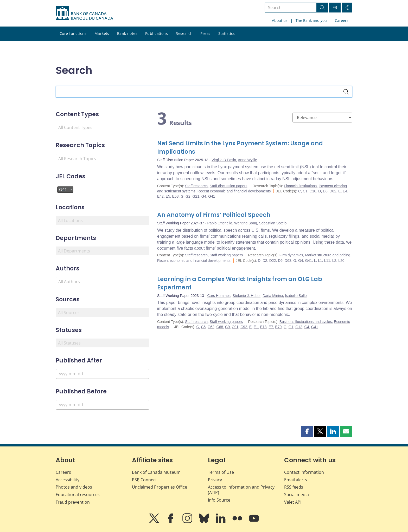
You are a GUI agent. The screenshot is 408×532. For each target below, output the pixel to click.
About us (280, 20)
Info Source (219, 500)
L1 (320, 261)
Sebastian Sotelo (273, 223)
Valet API (293, 502)
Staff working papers (226, 255)
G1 (291, 327)
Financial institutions (300, 186)
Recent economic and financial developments (234, 191)
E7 (271, 327)
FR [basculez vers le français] (335, 8)
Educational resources (78, 495)
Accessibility (68, 480)
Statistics (227, 33)
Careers (342, 20)
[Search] (346, 92)
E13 (263, 327)
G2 (188, 196)
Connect (144, 480)
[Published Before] (103, 405)
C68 (220, 327)
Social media (297, 495)
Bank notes (127, 33)
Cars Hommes (219, 296)
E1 (256, 327)
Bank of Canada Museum (156, 472)
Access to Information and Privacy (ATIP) (241, 490)
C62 (211, 327)
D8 (325, 191)
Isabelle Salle (296, 296)
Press (205, 33)
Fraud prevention (73, 502)
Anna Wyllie (247, 160)
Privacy (215, 480)
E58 (176, 196)
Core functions (73, 33)
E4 (345, 191)
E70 (278, 327)
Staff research (196, 186)
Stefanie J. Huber (247, 296)
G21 (196, 196)
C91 (235, 327)
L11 (327, 261)
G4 (204, 196)
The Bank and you (311, 20)
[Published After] (103, 374)
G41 (212, 196)
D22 (273, 261)
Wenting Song (246, 223)
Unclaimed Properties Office (160, 487)
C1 (305, 191)
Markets (102, 33)
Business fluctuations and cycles (306, 322)
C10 (313, 191)
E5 (168, 196)
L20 (341, 261)
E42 (160, 196)
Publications (157, 33)
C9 (227, 327)
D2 (265, 261)
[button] (307, 431)
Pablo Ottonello (220, 223)
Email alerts (296, 480)
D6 (280, 261)
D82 (333, 191)
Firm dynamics (291, 255)
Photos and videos (74, 487)
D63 (288, 261)
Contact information (304, 472)
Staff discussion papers (229, 186)
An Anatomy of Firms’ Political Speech (214, 215)
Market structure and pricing (328, 255)
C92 (244, 327)
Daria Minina (273, 296)
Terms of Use (221, 472)
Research (184, 33)
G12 (299, 327)
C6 (203, 327)
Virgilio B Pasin (224, 160)
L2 (334, 261)
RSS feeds (294, 487)
